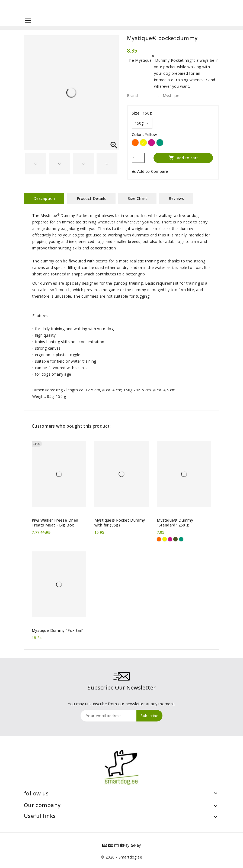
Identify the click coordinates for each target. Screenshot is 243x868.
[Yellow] (143, 143)
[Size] (142, 123)
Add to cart (183, 158)
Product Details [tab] (91, 198)
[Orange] (135, 143)
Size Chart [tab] (137, 198)
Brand (132, 95)
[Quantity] (138, 158)
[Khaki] (175, 539)
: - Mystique (169, 95)
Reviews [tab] (176, 198)
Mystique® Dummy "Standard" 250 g (175, 523)
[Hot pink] (151, 143)
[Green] (160, 143)
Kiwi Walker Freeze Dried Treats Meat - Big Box (55, 523)
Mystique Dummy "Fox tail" (58, 630)
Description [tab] (44, 198)
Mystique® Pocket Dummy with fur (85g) (120, 523)
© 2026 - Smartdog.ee (121, 857)
